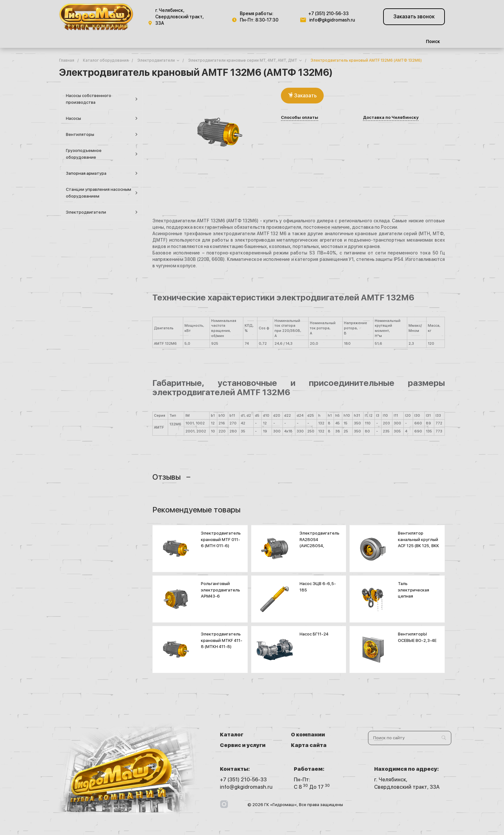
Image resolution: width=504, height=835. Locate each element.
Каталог (232, 735)
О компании (308, 735)
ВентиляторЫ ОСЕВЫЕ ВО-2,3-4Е (417, 637)
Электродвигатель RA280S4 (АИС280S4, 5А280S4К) (319, 543)
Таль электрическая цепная (414, 590)
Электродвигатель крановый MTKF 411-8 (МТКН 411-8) (222, 640)
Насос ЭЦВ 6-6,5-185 (318, 587)
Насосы (102, 118)
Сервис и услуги (243, 745)
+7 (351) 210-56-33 (328, 13)
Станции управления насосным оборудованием (102, 193)
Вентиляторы (102, 134)
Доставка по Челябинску (391, 118)
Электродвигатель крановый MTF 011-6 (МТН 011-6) (221, 539)
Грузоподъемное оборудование (102, 154)
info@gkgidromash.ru (332, 20)
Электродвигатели (102, 212)
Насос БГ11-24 (314, 634)
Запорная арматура (102, 173)
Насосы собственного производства (102, 99)
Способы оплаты (300, 118)
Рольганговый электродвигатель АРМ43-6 (221, 590)
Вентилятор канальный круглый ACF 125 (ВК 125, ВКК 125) (419, 543)
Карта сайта (309, 745)
